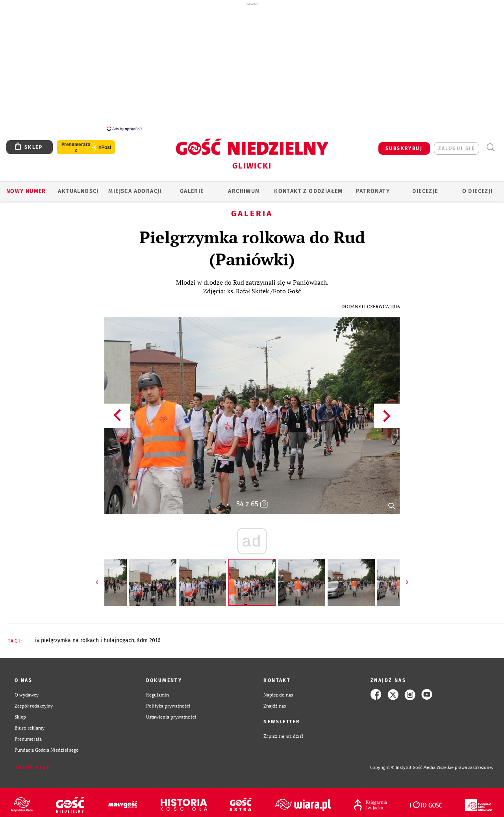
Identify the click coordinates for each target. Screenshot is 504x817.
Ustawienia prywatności (171, 712)
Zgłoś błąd (33, 763)
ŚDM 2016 (149, 636)
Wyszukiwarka (490, 143)
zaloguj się (457, 144)
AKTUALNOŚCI (78, 187)
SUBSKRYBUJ (404, 144)
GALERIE (192, 187)
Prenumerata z (76, 143)
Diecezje (425, 187)
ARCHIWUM (244, 187)
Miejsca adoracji (135, 187)
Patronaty (373, 187)
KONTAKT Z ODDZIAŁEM (309, 187)
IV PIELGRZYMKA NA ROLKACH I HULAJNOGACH (85, 636)
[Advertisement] (252, 66)
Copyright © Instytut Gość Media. (403, 763)
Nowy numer (26, 187)
